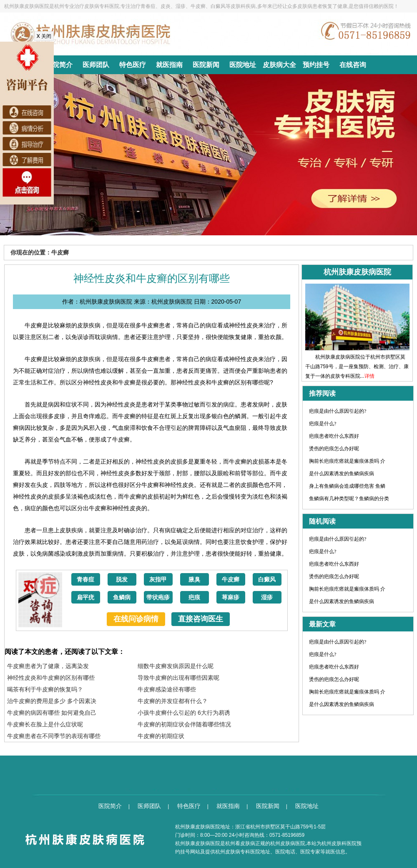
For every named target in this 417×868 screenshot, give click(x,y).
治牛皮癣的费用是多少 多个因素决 (52, 701)
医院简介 (59, 65)
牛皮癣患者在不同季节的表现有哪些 (54, 736)
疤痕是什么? (323, 424)
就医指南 (169, 65)
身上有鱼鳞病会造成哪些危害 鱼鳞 (347, 486)
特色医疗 (133, 65)
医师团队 (96, 65)
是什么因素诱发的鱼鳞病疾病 (342, 474)
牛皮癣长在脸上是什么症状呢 (45, 724)
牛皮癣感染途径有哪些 (167, 689)
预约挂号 (316, 65)
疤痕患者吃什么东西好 (334, 436)
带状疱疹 (158, 597)
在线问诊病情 (136, 619)
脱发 (122, 580)
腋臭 (194, 580)
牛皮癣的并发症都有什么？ (173, 701)
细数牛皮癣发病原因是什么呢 (176, 666)
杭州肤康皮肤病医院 (198, 843)
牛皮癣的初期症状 (161, 736)
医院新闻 (206, 65)
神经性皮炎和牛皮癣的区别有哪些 (51, 678)
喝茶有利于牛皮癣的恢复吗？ (45, 689)
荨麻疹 (231, 597)
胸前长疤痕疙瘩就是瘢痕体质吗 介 (347, 461)
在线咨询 (353, 65)
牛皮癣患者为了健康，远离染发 (48, 666)
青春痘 (85, 580)
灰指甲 (158, 580)
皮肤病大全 (279, 65)
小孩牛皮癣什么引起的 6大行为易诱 (184, 713)
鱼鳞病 (122, 597)
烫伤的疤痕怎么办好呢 (334, 449)
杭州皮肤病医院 (288, 843)
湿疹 (267, 597)
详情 (369, 376)
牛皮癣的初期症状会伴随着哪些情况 (184, 724)
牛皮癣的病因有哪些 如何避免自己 (52, 713)
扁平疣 (85, 597)
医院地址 (243, 65)
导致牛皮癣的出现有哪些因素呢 (178, 678)
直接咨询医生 (201, 619)
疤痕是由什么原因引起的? (338, 411)
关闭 (44, 36)
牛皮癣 (231, 580)
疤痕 (194, 597)
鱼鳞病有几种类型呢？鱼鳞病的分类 (349, 499)
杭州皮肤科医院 (339, 843)
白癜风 (267, 580)
